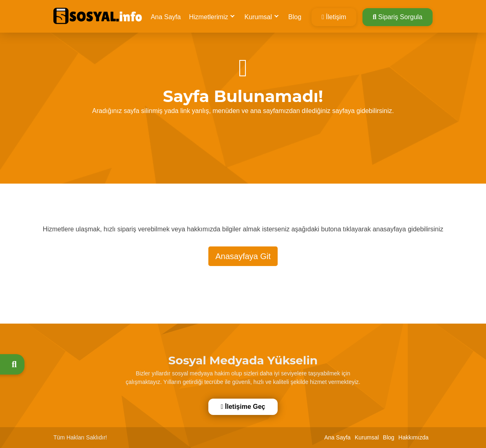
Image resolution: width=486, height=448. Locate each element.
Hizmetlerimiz (208, 17)
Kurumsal (258, 17)
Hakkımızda (413, 437)
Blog (295, 17)
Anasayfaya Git (243, 256)
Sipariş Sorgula (398, 17)
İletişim (334, 17)
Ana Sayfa (166, 17)
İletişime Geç (242, 407)
